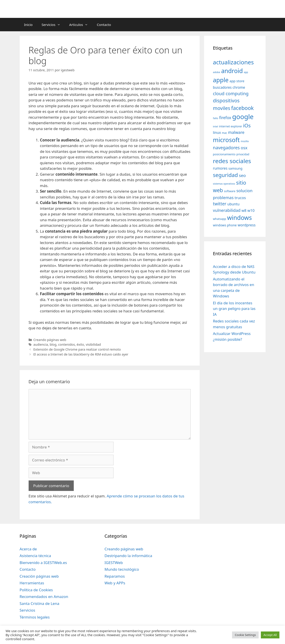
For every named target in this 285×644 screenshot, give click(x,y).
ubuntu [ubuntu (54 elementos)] (233, 204)
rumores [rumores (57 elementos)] (220, 168)
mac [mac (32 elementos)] (225, 133)
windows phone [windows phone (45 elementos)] (225, 225)
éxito (80, 344)
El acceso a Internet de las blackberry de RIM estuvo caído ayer (81, 354)
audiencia (41, 344)
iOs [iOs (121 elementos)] (247, 125)
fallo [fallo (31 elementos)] (216, 118)
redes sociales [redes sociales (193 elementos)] (232, 161)
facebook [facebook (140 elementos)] (242, 108)
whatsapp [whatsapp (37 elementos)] (220, 219)
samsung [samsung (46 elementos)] (235, 168)
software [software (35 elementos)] (230, 191)
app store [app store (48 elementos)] (237, 81)
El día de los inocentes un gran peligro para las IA (234, 309)
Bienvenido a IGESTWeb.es (43, 563)
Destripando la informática (128, 556)
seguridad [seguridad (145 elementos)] (226, 175)
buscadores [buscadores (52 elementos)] (222, 87)
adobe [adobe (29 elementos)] (217, 72)
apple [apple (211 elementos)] (221, 80)
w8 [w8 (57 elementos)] (244, 210)
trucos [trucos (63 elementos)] (240, 198)
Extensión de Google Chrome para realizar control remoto (77, 349)
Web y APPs (115, 583)
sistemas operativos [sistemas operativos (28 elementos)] (224, 184)
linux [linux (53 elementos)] (217, 133)
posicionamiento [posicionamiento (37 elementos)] (224, 154)
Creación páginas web (39, 576)
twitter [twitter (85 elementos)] (220, 204)
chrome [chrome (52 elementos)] (239, 87)
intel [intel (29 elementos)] (216, 126)
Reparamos (115, 576)
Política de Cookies (36, 590)
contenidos (66, 344)
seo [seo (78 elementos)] (242, 175)
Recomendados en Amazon (44, 597)
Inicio (28, 25)
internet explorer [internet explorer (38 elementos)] (231, 126)
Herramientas (32, 583)
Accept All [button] (270, 635)
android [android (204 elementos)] (232, 71)
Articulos (81, 25)
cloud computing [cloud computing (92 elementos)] (231, 94)
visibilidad (93, 344)
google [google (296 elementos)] (243, 117)
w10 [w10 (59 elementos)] (251, 210)
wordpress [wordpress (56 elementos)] (247, 225)
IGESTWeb (114, 563)
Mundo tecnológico (122, 569)
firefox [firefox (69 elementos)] (225, 118)
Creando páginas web (50, 340)
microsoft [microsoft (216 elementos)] (226, 140)
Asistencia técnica (35, 556)
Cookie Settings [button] (245, 635)
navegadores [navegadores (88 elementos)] (226, 148)
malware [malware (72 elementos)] (236, 132)
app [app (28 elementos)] (246, 72)
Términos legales (35, 617)
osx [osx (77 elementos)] (244, 148)
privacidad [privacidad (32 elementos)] (243, 154)
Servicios (53, 25)
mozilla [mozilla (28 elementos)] (245, 141)
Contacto (104, 25)
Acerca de (28, 549)
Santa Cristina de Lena (40, 603)
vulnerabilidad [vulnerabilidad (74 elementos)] (227, 210)
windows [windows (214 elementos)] (239, 218)
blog (53, 344)
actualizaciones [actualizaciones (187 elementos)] (233, 62)
